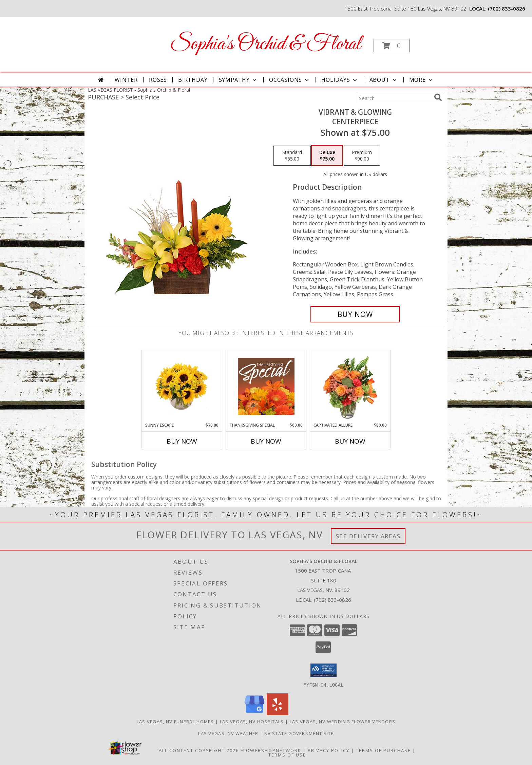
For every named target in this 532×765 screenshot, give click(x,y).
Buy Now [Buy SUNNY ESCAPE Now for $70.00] (182, 441)
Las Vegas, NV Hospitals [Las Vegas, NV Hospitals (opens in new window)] (252, 721)
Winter (126, 80)
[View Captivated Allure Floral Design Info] (350, 386)
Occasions (290, 80)
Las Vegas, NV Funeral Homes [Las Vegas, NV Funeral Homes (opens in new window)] (175, 721)
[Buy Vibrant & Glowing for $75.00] (355, 314)
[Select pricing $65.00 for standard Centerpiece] (292, 156)
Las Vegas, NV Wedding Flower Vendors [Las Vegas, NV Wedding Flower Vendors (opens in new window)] (343, 721)
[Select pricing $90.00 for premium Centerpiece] (362, 156)
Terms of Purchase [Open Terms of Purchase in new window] (383, 750)
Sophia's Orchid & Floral (265, 44)
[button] (392, 46)
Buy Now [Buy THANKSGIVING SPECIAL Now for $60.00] (266, 441)
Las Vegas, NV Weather (228, 733)
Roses (158, 80)
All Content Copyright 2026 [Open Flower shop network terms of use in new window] (199, 750)
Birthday (193, 80)
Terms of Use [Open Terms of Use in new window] (287, 754)
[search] (438, 97)
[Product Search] (395, 98)
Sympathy (238, 80)
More (422, 80)
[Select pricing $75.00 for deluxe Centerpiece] (327, 156)
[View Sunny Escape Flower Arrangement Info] (182, 386)
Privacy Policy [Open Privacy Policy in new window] (329, 750)
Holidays (340, 80)
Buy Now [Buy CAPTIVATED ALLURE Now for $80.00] (350, 441)
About (384, 80)
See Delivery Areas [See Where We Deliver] (368, 536)
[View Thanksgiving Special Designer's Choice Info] (266, 386)
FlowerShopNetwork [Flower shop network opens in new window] (271, 750)
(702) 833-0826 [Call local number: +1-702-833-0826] (507, 8)
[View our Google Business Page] (254, 713)
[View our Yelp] (278, 713)
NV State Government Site (299, 733)
